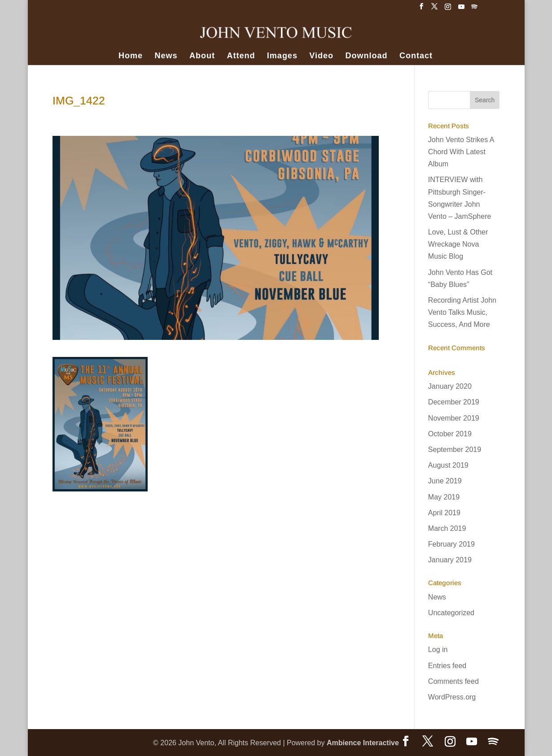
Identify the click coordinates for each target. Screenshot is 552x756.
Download (367, 56)
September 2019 (455, 450)
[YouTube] (461, 9)
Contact (416, 56)
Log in (438, 650)
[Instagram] (448, 9)
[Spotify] (474, 9)
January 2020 (450, 386)
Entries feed (447, 666)
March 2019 (447, 528)
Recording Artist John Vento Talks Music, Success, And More (462, 312)
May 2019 (444, 497)
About (202, 56)
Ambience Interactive (363, 743)
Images (282, 56)
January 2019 (450, 560)
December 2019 (454, 402)
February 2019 (451, 544)
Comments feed (453, 681)
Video (321, 56)
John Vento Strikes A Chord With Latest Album (461, 152)
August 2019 (448, 465)
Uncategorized (451, 613)
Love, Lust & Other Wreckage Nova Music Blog (458, 244)
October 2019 (450, 434)
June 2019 (445, 481)
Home (131, 56)
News (166, 56)
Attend (241, 56)
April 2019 (444, 513)
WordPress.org (452, 697)
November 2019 (454, 418)
